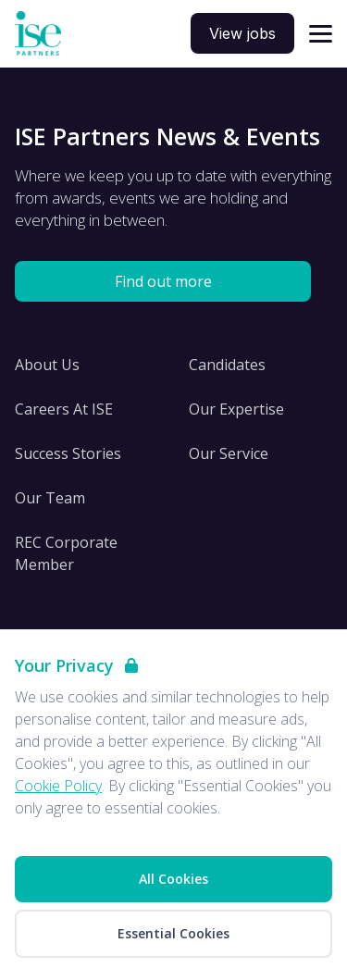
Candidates (227, 365)
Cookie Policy (58, 786)
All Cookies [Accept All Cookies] (173, 879)
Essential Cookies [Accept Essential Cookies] (173, 933)
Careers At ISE (64, 409)
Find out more (163, 281)
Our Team (50, 498)
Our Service (229, 453)
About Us (47, 365)
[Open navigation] (321, 34)
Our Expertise (236, 409)
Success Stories (68, 453)
